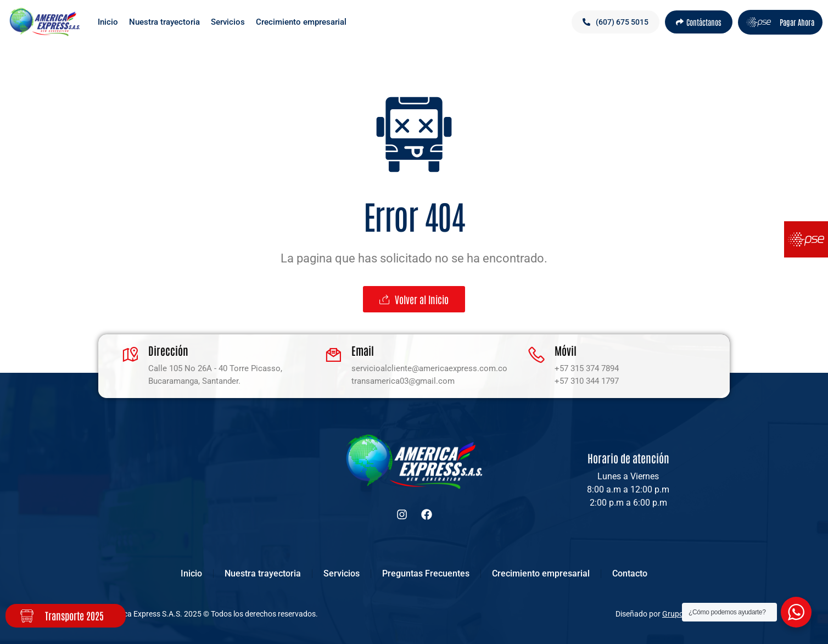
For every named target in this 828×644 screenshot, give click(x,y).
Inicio (108, 22)
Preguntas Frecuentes (426, 573)
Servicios (228, 22)
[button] (616, 22)
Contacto (630, 573)
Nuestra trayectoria (164, 22)
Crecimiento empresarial (301, 22)
